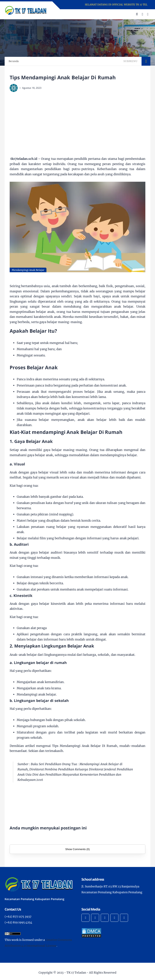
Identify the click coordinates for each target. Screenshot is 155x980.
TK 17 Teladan (76, 973)
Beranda (14, 61)
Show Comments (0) (77, 849)
